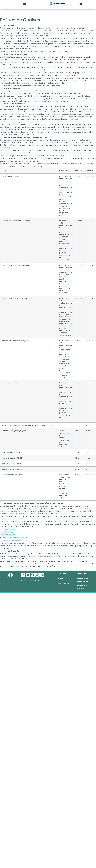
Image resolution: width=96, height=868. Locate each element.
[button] (25, 4)
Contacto (64, 583)
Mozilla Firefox (7, 532)
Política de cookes (83, 587)
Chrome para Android (11, 540)
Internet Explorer (8, 535)
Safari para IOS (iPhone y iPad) (14, 538)
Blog (61, 579)
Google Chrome (8, 529)
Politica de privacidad (83, 580)
